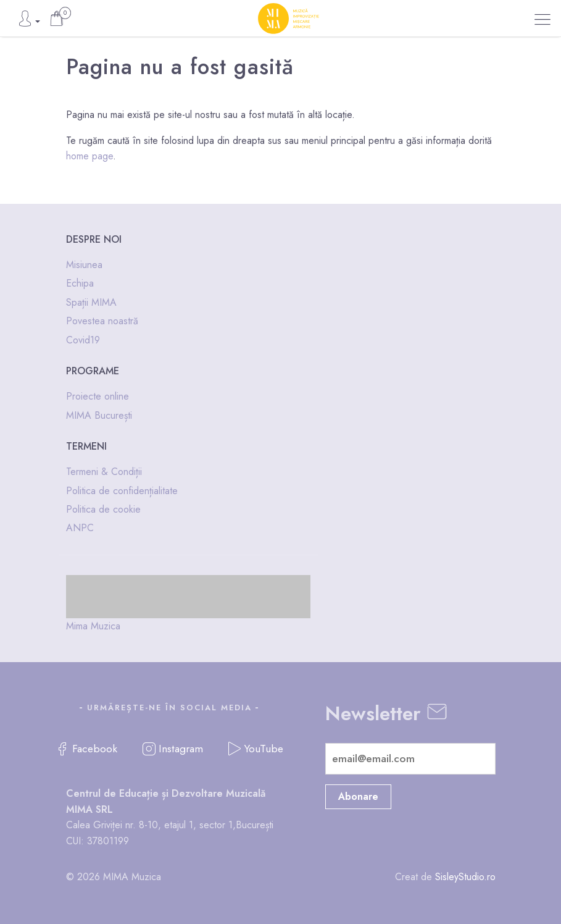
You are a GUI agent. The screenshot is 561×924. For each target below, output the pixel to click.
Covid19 (83, 340)
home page (89, 156)
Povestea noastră (102, 321)
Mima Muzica (93, 626)
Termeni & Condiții (104, 472)
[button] (542, 20)
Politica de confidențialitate (122, 491)
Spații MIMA (91, 302)
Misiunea (84, 265)
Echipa (80, 283)
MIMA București (99, 415)
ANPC (80, 528)
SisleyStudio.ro (465, 877)
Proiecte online (98, 396)
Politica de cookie (103, 509)
